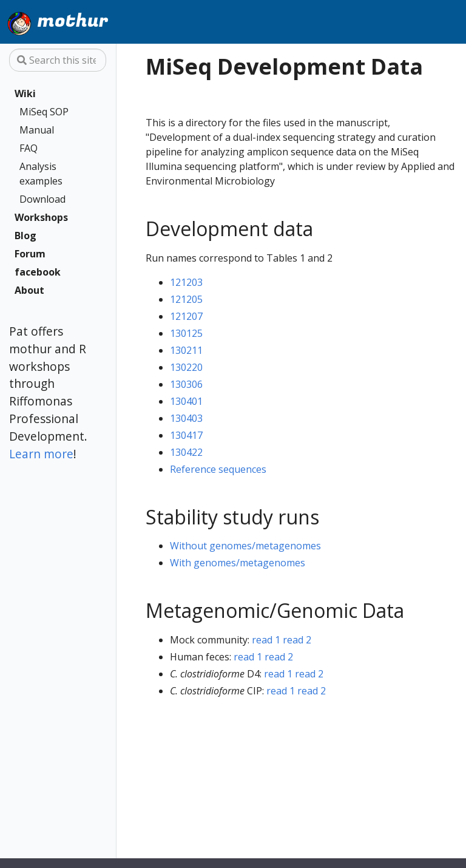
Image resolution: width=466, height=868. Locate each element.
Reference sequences (218, 469)
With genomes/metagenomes (238, 563)
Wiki (25, 93)
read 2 (297, 640)
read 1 (266, 640)
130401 (186, 401)
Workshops (41, 217)
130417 (186, 435)
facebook (38, 272)
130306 (186, 384)
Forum (30, 254)
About (29, 290)
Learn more (41, 454)
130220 (186, 367)
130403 (186, 418)
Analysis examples (41, 174)
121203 (186, 282)
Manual (37, 130)
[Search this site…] (58, 60)
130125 (186, 333)
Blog (25, 236)
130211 (186, 350)
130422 (186, 452)
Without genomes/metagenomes (245, 546)
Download (42, 199)
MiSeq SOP (44, 112)
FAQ (29, 148)
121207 (186, 316)
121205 (186, 299)
